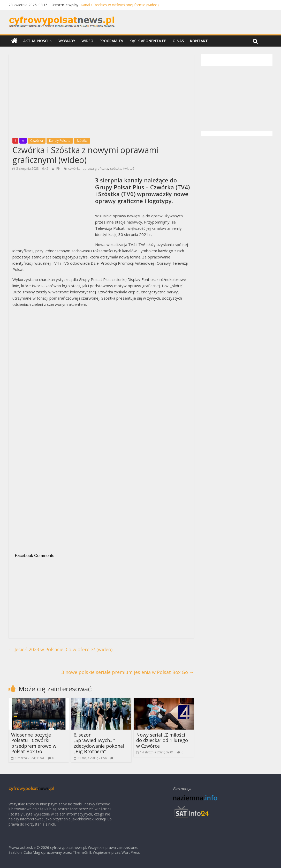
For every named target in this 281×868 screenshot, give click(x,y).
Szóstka (82, 141)
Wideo (87, 41)
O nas (178, 41)
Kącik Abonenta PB (148, 41)
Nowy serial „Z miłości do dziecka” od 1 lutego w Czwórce (162, 740)
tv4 (126, 169)
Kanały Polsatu (60, 141)
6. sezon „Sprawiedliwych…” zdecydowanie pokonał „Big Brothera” (99, 743)
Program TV (111, 41)
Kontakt (199, 41)
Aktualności (36, 41)
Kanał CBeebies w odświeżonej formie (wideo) (120, 5)
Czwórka (37, 141)
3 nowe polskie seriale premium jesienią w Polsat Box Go (128, 672)
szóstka (116, 169)
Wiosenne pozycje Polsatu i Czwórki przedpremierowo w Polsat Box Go (34, 743)
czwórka (74, 169)
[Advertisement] (101, 94)
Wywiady (67, 41)
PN (59, 169)
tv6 (132, 169)
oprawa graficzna (95, 169)
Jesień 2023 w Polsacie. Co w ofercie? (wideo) (60, 649)
